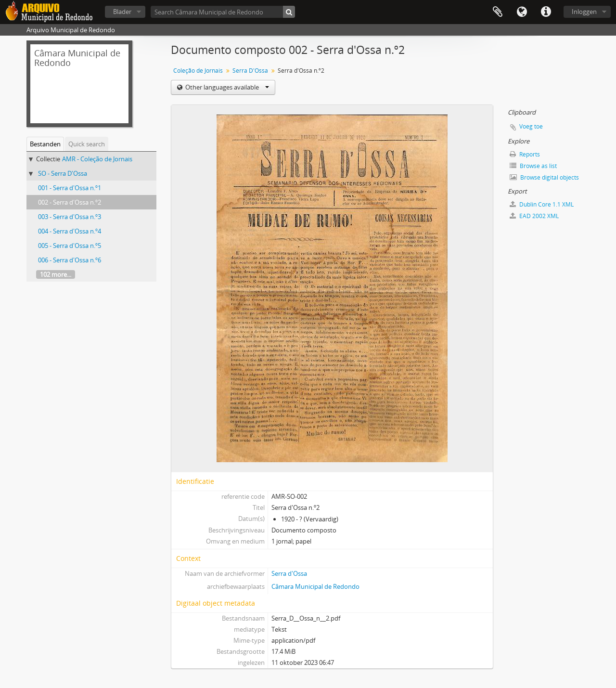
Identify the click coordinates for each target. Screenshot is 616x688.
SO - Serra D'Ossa (63, 173)
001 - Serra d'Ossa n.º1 (70, 188)
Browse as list (533, 166)
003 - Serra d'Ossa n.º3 (70, 217)
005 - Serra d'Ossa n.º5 (70, 246)
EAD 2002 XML (534, 216)
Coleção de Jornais (198, 71)
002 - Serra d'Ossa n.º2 (70, 202)
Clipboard (498, 12)
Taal (522, 12)
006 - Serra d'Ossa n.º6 (70, 260)
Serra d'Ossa (289, 573)
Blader (122, 12)
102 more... (56, 274)
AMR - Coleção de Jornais (97, 159)
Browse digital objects (544, 177)
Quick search (87, 144)
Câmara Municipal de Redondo (315, 586)
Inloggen (584, 12)
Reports (525, 154)
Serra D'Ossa (250, 71)
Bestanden (45, 144)
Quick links (546, 12)
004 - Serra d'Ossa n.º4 (70, 231)
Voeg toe (531, 126)
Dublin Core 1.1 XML (542, 204)
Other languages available (226, 87)
